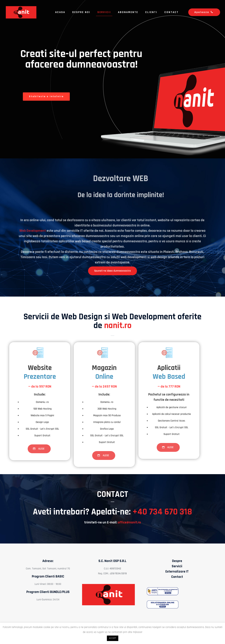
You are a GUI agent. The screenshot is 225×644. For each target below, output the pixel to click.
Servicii (177, 566)
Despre (177, 561)
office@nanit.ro (129, 522)
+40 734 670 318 (162, 512)
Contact (177, 577)
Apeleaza (204, 12)
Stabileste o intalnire (46, 96)
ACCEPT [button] (113, 638)
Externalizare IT (177, 571)
